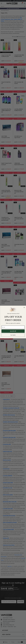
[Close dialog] (24, 307)
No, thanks (13, 335)
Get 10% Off (13, 331)
